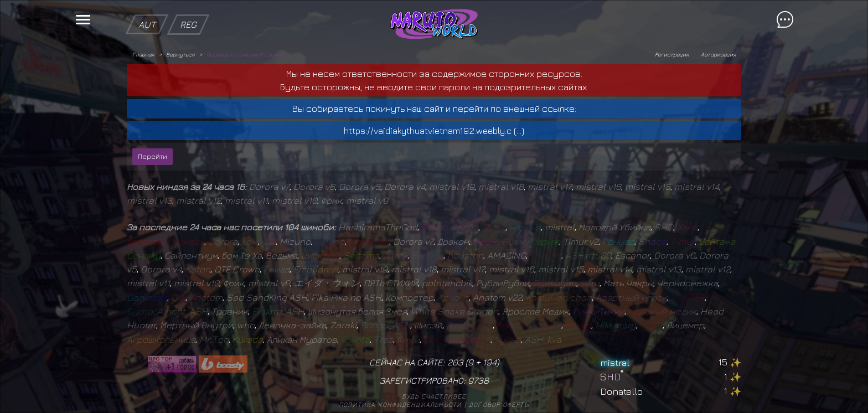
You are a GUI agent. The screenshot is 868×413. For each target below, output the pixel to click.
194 (490, 362)
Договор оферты (499, 404)
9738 (478, 380)
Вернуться (180, 54)
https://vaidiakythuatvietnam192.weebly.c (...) (434, 131)
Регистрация (672, 54)
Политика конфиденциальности (400, 404)
